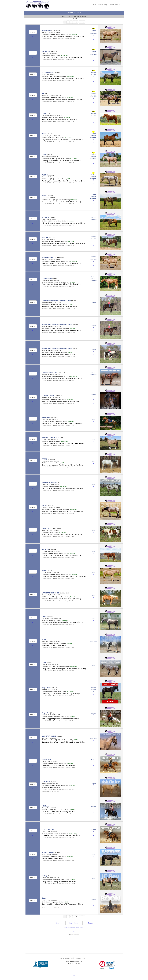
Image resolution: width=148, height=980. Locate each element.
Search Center (74, 923)
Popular (91, 923)
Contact (111, 5)
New (57, 923)
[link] (107, 965)
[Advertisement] (75, 942)
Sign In (118, 5)
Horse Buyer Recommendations (74, 928)
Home (95, 5)
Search (100, 5)
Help (106, 5)
